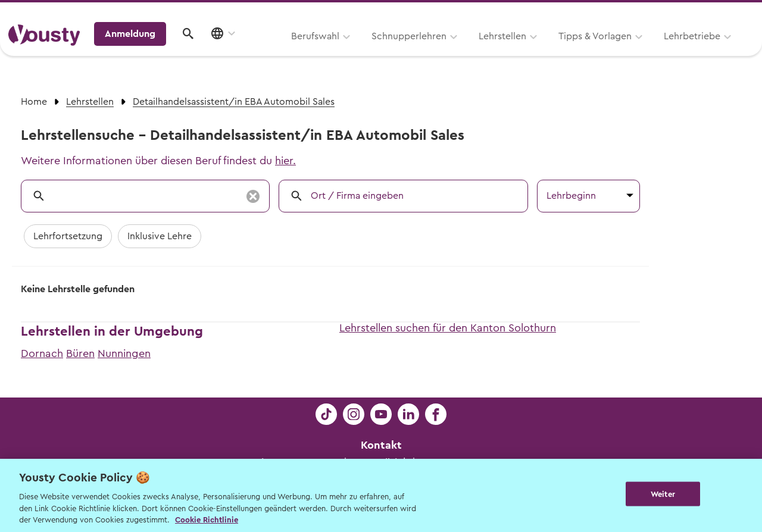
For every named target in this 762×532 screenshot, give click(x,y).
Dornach (42, 353)
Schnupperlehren (258, 52)
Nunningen (124, 353)
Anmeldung (650, 51)
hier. (285, 161)
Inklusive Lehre (160, 236)
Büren (80, 353)
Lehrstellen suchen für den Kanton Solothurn (448, 328)
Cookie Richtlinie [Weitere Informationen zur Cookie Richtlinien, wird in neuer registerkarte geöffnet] (207, 520)
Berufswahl (164, 52)
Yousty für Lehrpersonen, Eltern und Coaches (532, 13)
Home (34, 102)
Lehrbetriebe (541, 52)
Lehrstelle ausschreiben (702, 13)
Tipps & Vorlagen (444, 52)
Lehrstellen (351, 52)
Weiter (663, 494)
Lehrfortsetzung (68, 236)
